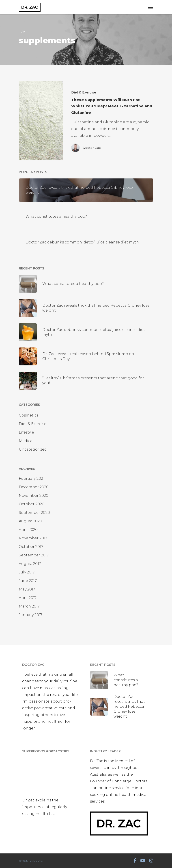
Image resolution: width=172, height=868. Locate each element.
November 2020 (34, 496)
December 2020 (34, 487)
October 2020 (32, 504)
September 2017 (34, 555)
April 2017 (28, 598)
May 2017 (27, 589)
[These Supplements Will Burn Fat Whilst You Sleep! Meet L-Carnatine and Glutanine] (41, 120)
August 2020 (30, 521)
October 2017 (31, 547)
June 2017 (28, 581)
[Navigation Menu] (151, 7)
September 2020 (34, 513)
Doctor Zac (92, 148)
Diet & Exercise (84, 92)
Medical (26, 441)
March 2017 (29, 606)
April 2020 (28, 530)
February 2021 (32, 478)
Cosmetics (29, 415)
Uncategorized (33, 449)
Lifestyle (26, 432)
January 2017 (31, 615)
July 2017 (27, 572)
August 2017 (30, 564)
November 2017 (33, 538)
